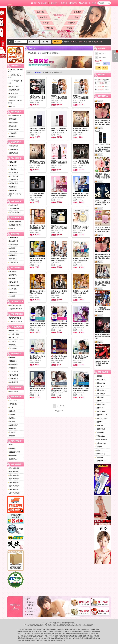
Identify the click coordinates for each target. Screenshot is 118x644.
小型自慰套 (12, 166)
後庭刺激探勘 (13, 365)
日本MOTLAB (100, 429)
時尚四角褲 (12, 456)
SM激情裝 (12, 345)
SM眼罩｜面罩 (13, 331)
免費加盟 (63, 3)
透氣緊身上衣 (13, 459)
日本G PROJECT (101, 380)
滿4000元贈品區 (14, 482)
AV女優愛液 (13, 252)
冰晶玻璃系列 (13, 379)
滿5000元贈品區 (14, 486)
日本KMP (99, 422)
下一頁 (62, 406)
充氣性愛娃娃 (13, 180)
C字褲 (11, 408)
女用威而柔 (12, 133)
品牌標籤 (50, 28)
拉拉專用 (12, 296)
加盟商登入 (31, 611)
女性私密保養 (13, 372)
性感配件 (12, 432)
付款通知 (74, 17)
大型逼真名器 (13, 173)
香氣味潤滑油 (13, 245)
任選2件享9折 (13, 94)
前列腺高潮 (12, 293)
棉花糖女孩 (12, 404)
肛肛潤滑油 (12, 275)
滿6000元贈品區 (14, 489)
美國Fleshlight (100, 436)
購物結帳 (42, 3)
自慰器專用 (12, 255)
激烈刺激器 (12, 271)
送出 (98, 68)
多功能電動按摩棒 (15, 116)
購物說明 (53, 3)
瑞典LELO (99, 450)
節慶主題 (12, 411)
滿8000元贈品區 (14, 493)
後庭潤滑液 (12, 259)
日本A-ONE (99, 397)
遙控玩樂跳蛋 (13, 153)
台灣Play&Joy (100, 454)
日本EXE (99, 401)
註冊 (105, 68)
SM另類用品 (13, 348)
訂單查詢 (78, 12)
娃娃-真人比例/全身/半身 (15, 195)
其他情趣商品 (13, 382)
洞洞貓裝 (12, 415)
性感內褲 (12, 436)
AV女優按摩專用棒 (15, 305)
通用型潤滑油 (13, 238)
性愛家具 (12, 228)
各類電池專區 (13, 391)
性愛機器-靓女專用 (15, 225)
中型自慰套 (12, 169)
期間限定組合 (13, 97)
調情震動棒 (12, 126)
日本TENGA (100, 387)
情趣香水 (12, 357)
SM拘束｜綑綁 (13, 334)
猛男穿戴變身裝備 (15, 318)
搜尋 (57, 42)
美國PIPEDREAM (101, 440)
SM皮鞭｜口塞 (13, 338)
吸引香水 (12, 279)
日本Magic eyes (100, 390)
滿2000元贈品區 (14, 475)
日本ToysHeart (100, 383)
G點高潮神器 (13, 123)
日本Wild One (100, 408)
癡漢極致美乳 (13, 183)
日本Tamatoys (100, 394)
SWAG (31, 638)
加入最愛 (83, 3)
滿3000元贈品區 (14, 479)
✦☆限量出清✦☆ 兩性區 (15, 82)
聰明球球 (12, 137)
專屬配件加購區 (14, 90)
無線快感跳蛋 (13, 149)
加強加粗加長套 (14, 209)
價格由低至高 (47, 72)
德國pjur (98, 447)
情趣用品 (83, 629)
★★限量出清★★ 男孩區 (15, 71)
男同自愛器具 (13, 282)
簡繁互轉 (73, 3)
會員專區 (30, 614)
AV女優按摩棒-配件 (15, 309)
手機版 (93, 3)
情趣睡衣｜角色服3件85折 (15, 102)
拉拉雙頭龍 (12, 289)
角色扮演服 (12, 429)
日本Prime (99, 426)
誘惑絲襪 (12, 422)
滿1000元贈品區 (14, 468)
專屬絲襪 (12, 448)
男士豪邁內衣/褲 (14, 452)
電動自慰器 (12, 187)
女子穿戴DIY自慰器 (15, 322)
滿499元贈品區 (13, 472)
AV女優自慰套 (13, 176)
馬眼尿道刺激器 (14, 286)
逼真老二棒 (12, 119)
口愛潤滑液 (12, 248)
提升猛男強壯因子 (15, 212)
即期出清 (12, 106)
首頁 (34, 3)
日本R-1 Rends (100, 404)
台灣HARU (99, 457)
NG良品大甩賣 (13, 87)
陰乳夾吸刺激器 (14, 130)
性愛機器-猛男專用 (15, 221)
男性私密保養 (13, 375)
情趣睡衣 (12, 418)
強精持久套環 (13, 205)
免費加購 (41, 12)
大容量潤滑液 (13, 262)
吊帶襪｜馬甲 (13, 425)
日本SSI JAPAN (101, 411)
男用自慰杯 (12, 162)
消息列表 (30, 605)
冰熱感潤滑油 (13, 241)
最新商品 (44, 17)
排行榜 (46, 23)
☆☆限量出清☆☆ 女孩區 (15, 76)
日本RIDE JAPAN (101, 415)
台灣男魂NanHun (101, 461)
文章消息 (71, 23)
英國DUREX (100, 433)
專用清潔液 (12, 368)
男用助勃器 (12, 190)
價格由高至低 (58, 72)
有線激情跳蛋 (13, 146)
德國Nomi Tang (100, 443)
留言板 (69, 28)
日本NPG (99, 376)
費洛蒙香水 (12, 361)
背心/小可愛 (13, 400)
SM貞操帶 (12, 341)
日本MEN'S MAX (101, 418)
